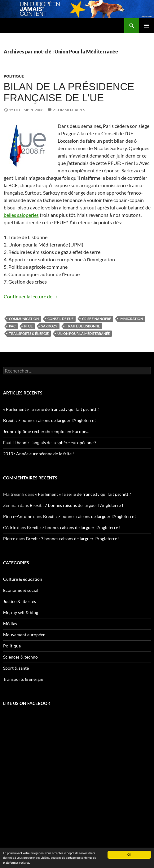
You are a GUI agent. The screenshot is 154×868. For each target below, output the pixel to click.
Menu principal (147, 26)
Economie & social (21, 590)
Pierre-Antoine (18, 516)
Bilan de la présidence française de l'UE (69, 92)
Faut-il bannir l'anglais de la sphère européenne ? (50, 442)
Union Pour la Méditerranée (84, 333)
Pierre (9, 539)
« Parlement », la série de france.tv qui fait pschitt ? (51, 409)
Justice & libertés (20, 601)
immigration (131, 319)
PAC (12, 326)
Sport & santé (16, 668)
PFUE (28, 326)
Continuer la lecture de (31, 296)
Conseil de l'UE (60, 319)
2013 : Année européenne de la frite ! (39, 454)
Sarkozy (49, 326)
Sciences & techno (20, 657)
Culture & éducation (23, 579)
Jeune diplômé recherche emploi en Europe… (46, 431)
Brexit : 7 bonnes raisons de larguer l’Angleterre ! (50, 420)
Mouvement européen (24, 635)
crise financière (97, 319)
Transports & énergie (29, 333)
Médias (10, 624)
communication (24, 319)
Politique (14, 76)
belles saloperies (21, 215)
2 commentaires (69, 110)
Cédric (10, 527)
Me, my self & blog (21, 612)
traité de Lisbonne (83, 326)
